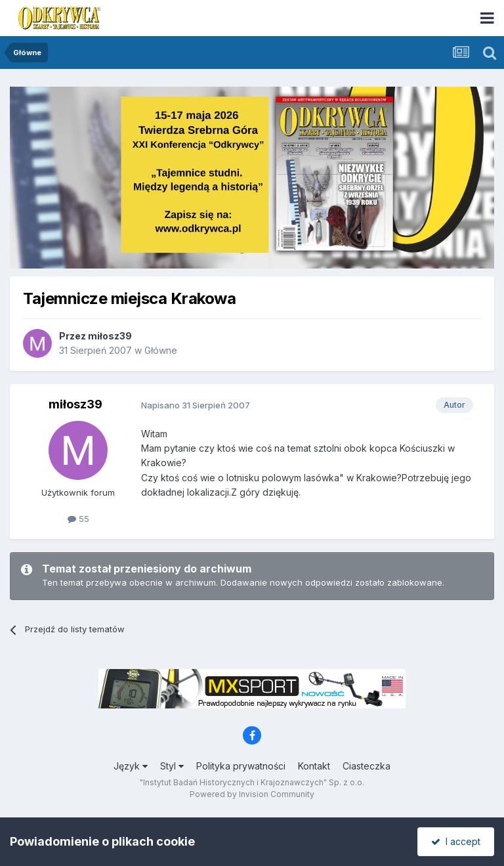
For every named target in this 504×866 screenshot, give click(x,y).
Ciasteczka (367, 766)
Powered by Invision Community (252, 794)
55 (78, 519)
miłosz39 (110, 336)
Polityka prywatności (241, 766)
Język (131, 766)
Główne (161, 350)
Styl (172, 766)
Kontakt (314, 766)
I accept (456, 841)
